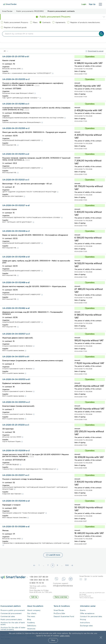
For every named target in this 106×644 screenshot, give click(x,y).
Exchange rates (86, 627)
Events (83, 611)
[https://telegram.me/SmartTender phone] (71, 580)
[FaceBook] (86, 580)
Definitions (32, 627)
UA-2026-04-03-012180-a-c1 (16, 105)
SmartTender (59, 611)
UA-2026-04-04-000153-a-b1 (16, 380)
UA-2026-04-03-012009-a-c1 (16, 451)
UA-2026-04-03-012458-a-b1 (16, 258)
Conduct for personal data (91, 617)
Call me (34, 598)
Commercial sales (8, 617)
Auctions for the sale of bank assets (13, 624)
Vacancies (31, 630)
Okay (53, 640)
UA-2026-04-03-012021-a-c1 (16, 181)
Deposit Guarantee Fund (64, 617)
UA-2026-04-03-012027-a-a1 (16, 206)
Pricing (83, 620)
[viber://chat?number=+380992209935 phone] (57, 580)
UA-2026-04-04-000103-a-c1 (16, 403)
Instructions (85, 623)
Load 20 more (53, 556)
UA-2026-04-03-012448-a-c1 (16, 232)
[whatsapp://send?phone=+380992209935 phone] (64, 580)
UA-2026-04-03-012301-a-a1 (16, 155)
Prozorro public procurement (13, 611)
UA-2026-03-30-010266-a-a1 (16, 527)
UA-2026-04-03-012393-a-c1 (16, 129)
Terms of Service (84, 599)
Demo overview (61, 598)
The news (31, 617)
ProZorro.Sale (59, 614)
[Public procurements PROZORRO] (32, 11)
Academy (31, 623)
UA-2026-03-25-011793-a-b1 (16, 57)
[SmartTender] (9, 11)
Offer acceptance (87, 614)
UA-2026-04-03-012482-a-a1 (16, 309)
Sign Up (90, 4)
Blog (29, 620)
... (43, 566)
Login (78, 4)
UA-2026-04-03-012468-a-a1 (16, 283)
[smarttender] (10, 4)
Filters (53, 46)
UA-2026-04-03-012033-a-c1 (16, 80)
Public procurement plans (11, 620)
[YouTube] (81, 580)
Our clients (32, 614)
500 (67, 566)
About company (34, 611)
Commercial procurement (11, 614)
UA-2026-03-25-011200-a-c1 (16, 426)
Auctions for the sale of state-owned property (13, 629)
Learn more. (65, 636)
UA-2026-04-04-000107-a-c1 (16, 335)
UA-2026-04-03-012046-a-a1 (16, 502)
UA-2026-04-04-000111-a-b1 (16, 358)
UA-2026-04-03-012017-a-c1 (16, 476)
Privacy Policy (84, 597)
